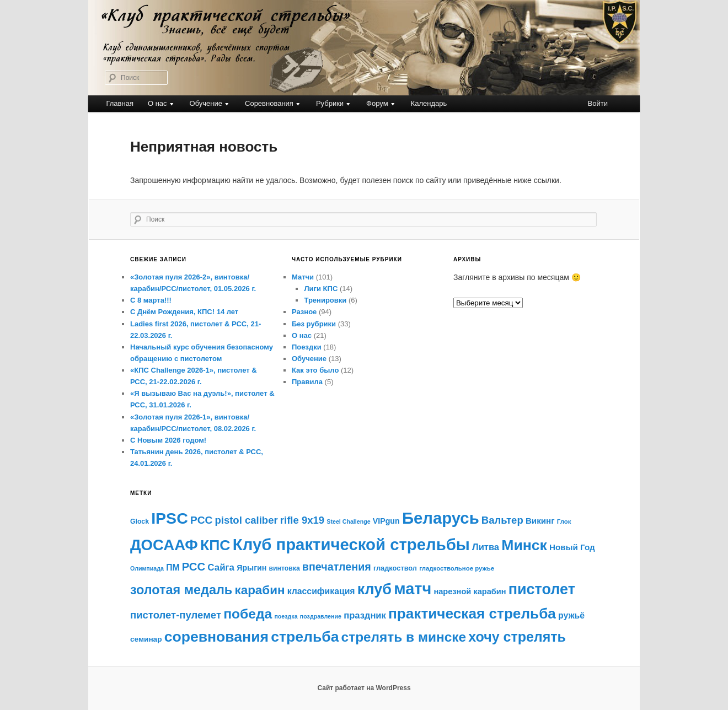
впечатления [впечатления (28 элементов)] (337, 567)
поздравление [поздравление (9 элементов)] (321, 616)
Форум (377, 103)
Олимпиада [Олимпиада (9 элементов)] (147, 568)
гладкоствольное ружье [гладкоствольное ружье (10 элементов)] (457, 568)
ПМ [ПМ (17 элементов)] (173, 568)
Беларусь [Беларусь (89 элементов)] (441, 518)
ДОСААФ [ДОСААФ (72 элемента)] (164, 545)
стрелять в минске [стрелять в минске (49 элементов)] (404, 637)
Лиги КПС (321, 289)
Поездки (307, 347)
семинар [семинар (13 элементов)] (146, 639)
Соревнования (269, 103)
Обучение (206, 103)
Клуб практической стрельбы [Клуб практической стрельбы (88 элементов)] (351, 544)
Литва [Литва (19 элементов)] (486, 547)
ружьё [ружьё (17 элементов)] (571, 615)
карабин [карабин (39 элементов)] (259, 590)
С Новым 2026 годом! (168, 440)
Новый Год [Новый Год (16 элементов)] (572, 547)
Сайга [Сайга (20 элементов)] (221, 568)
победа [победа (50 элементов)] (248, 614)
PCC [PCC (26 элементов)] (201, 520)
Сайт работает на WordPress (364, 688)
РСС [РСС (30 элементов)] (194, 567)
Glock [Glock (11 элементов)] (140, 521)
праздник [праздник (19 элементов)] (365, 615)
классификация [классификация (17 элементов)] (321, 591)
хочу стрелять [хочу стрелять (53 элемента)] (517, 637)
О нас (157, 103)
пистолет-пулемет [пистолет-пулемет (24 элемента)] (176, 615)
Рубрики (330, 103)
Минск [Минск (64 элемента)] (524, 545)
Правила (307, 382)
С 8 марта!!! (151, 300)
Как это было (315, 370)
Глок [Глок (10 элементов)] (564, 521)
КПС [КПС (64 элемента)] (215, 545)
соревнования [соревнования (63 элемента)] (216, 637)
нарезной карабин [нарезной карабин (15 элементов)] (470, 591)
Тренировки (325, 300)
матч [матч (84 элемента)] (413, 589)
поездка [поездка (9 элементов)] (286, 616)
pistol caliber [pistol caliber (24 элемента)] (246, 520)
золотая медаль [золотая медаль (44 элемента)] (181, 590)
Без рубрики (314, 324)
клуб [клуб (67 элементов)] (374, 589)
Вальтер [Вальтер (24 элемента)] (502, 520)
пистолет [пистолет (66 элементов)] (542, 589)
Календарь (429, 103)
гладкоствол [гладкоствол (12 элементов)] (395, 568)
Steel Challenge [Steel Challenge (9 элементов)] (348, 521)
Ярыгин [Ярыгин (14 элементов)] (251, 568)
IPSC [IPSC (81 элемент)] (170, 518)
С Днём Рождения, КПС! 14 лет (184, 312)
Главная (119, 103)
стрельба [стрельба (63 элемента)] (305, 637)
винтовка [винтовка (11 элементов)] (285, 568)
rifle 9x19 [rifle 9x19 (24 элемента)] (302, 520)
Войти (598, 103)
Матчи (303, 277)
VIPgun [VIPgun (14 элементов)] (386, 521)
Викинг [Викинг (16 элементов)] (540, 521)
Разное (304, 312)
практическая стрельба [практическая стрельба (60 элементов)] (472, 614)
